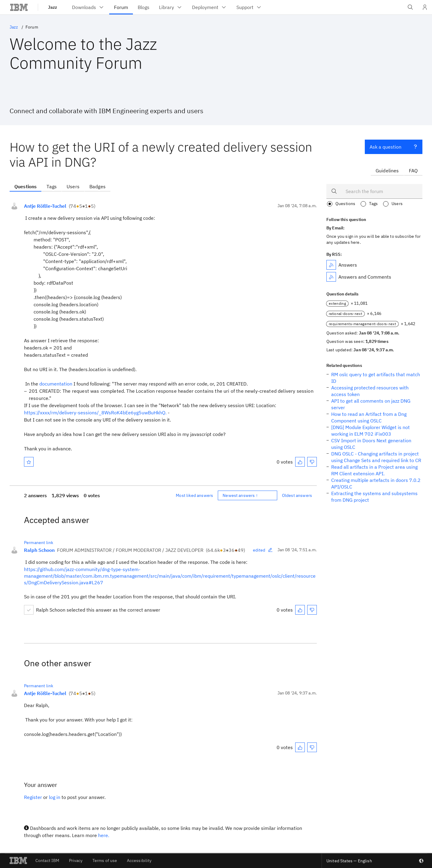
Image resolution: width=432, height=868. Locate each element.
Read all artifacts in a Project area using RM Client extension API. (374, 470)
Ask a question (393, 146)
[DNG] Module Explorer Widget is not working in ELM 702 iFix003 (370, 431)
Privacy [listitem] (76, 860)
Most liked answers (194, 495)
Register (33, 797)
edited (263, 550)
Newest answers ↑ (240, 495)
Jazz (52, 7)
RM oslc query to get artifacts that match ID (376, 378)
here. (104, 835)
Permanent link (39, 543)
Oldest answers (297, 495)
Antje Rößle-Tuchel (45, 206)
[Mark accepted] (29, 610)
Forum (32, 27)
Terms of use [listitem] (105, 860)
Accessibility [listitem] (139, 860)
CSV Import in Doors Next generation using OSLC (371, 444)
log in (55, 797)
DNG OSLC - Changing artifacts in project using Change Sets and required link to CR (376, 457)
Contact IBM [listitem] (47, 860)
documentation (56, 384)
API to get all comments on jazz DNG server (371, 404)
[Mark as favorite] (29, 462)
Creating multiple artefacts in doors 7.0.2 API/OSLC (376, 483)
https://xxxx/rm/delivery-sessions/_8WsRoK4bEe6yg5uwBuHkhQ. (95, 413)
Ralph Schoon (39, 550)
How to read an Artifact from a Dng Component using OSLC (369, 417)
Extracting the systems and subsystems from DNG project (374, 497)
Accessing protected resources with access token (370, 391)
